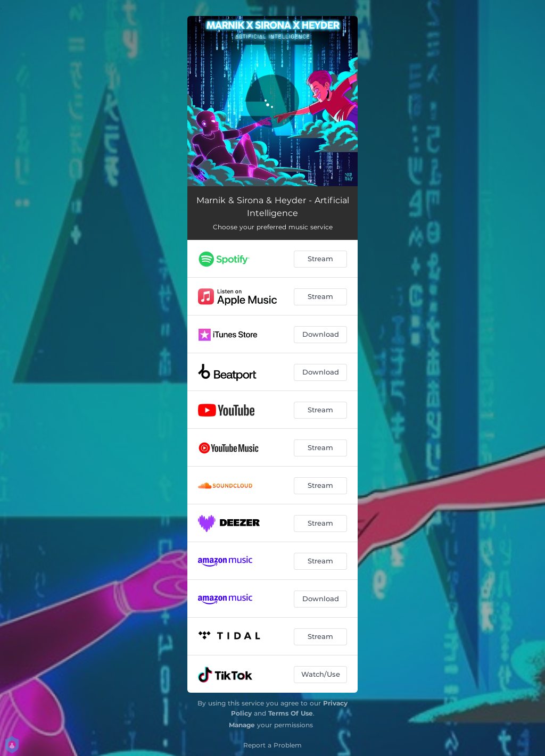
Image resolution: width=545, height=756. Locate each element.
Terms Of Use (291, 713)
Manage (242, 725)
